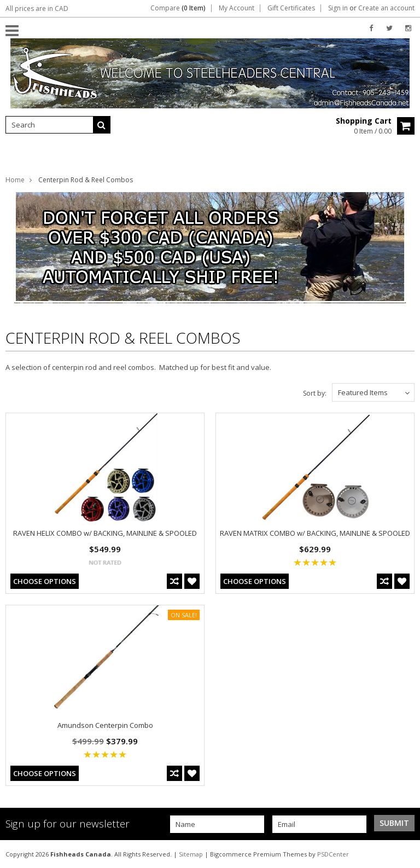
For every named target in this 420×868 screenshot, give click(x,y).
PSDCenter (333, 854)
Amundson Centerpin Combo (105, 725)
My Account (237, 8)
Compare (178, 8)
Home (15, 180)
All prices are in (37, 8)
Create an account (386, 8)
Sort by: (315, 393)
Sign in (338, 8)
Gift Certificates (291, 8)
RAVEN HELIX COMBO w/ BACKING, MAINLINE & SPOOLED (105, 533)
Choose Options (45, 581)
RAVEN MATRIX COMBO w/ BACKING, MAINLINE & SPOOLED (315, 533)
